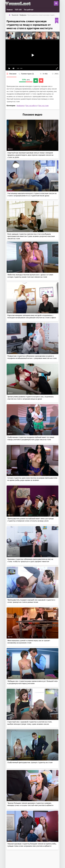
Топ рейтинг (29, 10)
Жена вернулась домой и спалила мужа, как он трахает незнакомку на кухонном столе (29, 642)
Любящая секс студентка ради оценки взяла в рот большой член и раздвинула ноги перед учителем (32, 682)
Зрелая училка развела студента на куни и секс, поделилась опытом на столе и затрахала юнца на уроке (31, 398)
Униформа (20, 106)
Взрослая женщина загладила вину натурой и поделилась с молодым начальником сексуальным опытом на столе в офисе (32, 316)
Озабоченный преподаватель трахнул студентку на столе (30, 762)
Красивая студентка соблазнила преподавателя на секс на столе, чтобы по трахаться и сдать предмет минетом (30, 560)
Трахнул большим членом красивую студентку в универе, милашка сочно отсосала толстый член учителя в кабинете (30, 804)
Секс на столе (43, 106)
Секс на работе (31, 106)
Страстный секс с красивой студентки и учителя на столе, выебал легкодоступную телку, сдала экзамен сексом (30, 723)
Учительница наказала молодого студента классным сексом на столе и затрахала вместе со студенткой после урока (32, 194)
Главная (10, 10)
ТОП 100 (18, 10)
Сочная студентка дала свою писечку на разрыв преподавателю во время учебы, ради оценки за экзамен (32, 479)
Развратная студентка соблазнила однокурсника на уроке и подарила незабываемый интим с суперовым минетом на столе (32, 357)
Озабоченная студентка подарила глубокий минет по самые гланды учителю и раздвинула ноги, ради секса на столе (31, 438)
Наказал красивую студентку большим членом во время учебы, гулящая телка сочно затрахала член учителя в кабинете (32, 845)
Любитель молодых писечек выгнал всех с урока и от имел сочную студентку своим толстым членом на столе (30, 276)
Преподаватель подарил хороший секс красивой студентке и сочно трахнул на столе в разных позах (31, 601)
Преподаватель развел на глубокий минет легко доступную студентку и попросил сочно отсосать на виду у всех (31, 520)
